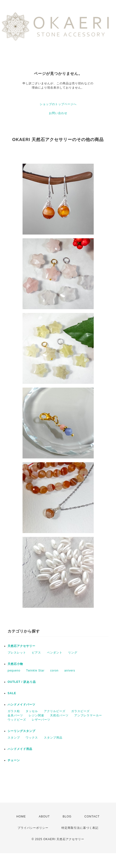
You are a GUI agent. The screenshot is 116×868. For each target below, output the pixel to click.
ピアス (36, 653)
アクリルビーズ (55, 711)
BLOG (67, 817)
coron (54, 671)
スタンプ (14, 738)
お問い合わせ (58, 113)
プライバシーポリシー (33, 828)
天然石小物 (15, 664)
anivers (70, 671)
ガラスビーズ (80, 711)
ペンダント (55, 653)
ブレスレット (17, 653)
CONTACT (92, 817)
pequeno (14, 671)
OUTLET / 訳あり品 (22, 682)
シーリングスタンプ (21, 731)
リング (73, 653)
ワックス (32, 738)
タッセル (32, 711)
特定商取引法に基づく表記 (80, 828)
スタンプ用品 (53, 738)
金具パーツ (15, 715)
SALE (12, 693)
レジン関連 (36, 715)
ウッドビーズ (17, 720)
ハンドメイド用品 (20, 749)
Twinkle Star (35, 671)
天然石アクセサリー (21, 646)
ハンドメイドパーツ (21, 705)
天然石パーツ (59, 715)
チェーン (14, 760)
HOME (21, 817)
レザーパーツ (41, 720)
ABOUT (44, 817)
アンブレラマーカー (88, 715)
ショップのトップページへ (58, 104)
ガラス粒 (14, 711)
